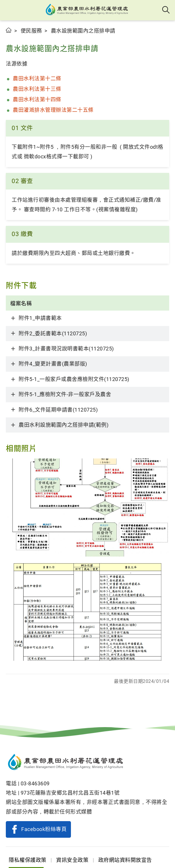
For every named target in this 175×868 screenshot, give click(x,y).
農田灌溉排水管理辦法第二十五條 (53, 110)
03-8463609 (35, 783)
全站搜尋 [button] (166, 10)
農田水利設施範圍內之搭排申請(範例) (64, 425)
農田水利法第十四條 (38, 99)
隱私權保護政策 (28, 860)
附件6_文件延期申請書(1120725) (58, 410)
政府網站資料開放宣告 (125, 860)
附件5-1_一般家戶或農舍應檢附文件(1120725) (74, 379)
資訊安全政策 (72, 860)
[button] (9, 10)
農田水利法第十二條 (37, 78)
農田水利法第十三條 (38, 89)
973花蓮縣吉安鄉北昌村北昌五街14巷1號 (70, 793)
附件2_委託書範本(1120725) (53, 333)
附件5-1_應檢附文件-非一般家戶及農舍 (65, 394)
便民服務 (31, 31)
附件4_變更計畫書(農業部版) (53, 364)
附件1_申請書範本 (40, 318)
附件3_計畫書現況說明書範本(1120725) (66, 349)
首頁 (9, 30)
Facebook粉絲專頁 (44, 829)
